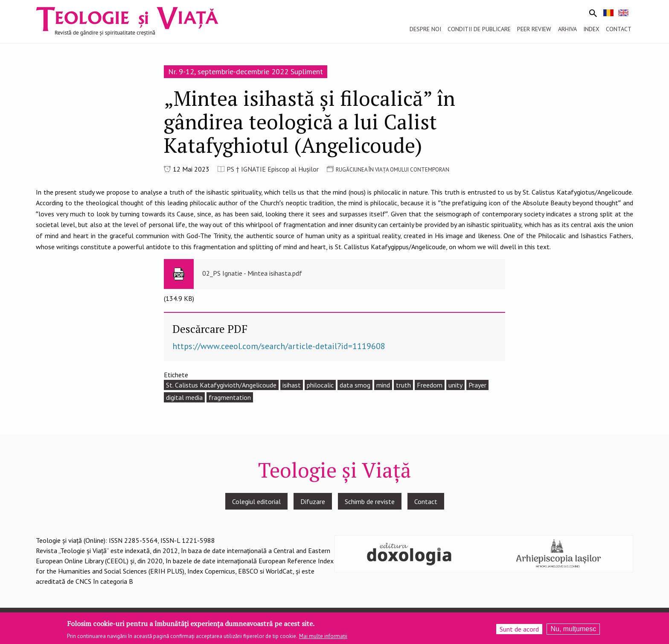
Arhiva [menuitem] (567, 29)
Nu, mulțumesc (573, 630)
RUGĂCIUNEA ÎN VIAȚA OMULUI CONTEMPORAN (393, 170)
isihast (292, 385)
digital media (184, 397)
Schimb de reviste (370, 501)
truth (403, 385)
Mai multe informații (323, 638)
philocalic (320, 385)
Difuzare (313, 501)
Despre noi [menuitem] (425, 29)
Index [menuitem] (591, 29)
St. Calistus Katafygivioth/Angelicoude (221, 385)
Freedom (430, 385)
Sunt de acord (519, 630)
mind (383, 385)
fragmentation (230, 397)
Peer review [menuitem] (534, 29)
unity (455, 385)
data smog (355, 385)
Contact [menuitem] (619, 29)
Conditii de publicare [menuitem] (479, 29)
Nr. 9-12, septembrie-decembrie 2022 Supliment (246, 71)
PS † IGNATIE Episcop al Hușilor (273, 169)
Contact (426, 501)
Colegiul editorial (256, 501)
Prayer (477, 385)
